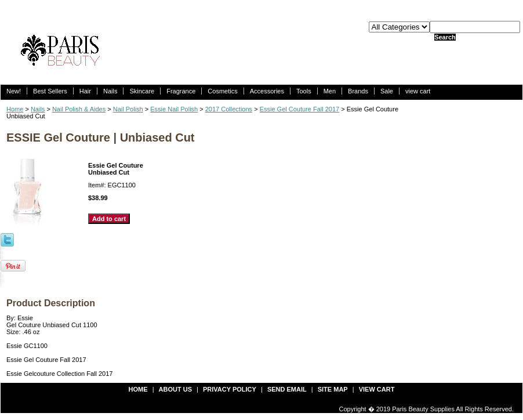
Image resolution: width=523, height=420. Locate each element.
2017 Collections (229, 109)
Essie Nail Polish (174, 109)
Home (15, 109)
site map (333, 389)
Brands (358, 91)
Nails (110, 91)
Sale (387, 91)
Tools (304, 91)
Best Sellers (50, 91)
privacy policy (230, 389)
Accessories (267, 91)
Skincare (142, 91)
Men (330, 91)
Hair (85, 91)
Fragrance (181, 91)
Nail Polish (128, 109)
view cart (418, 91)
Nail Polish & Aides (79, 109)
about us (175, 389)
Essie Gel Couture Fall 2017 (300, 109)
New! (14, 91)
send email (287, 389)
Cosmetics (222, 91)
